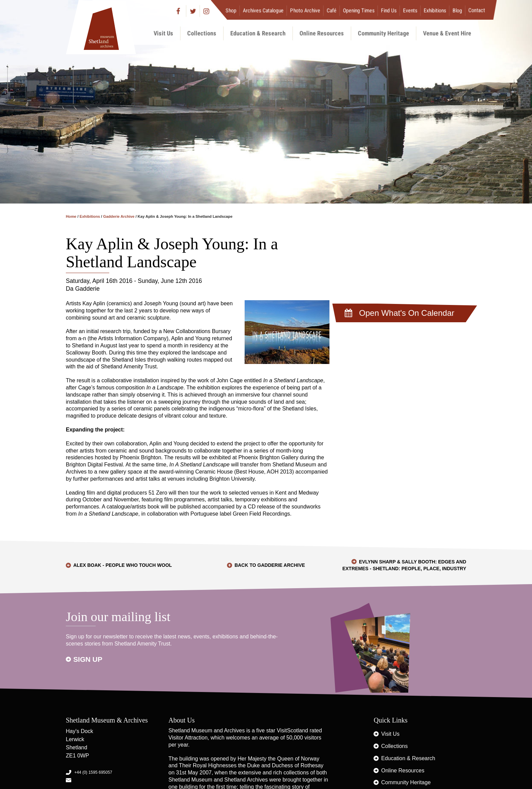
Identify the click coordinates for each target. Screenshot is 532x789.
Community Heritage (384, 33)
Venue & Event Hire (447, 33)
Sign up (88, 659)
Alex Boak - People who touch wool (123, 565)
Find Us (389, 10)
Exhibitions (435, 10)
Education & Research (258, 33)
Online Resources (322, 33)
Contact (477, 10)
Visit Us (164, 33)
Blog (457, 10)
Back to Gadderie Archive (270, 565)
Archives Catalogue (263, 10)
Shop (231, 10)
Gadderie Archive (119, 216)
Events (410, 10)
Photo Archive (305, 10)
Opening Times (359, 10)
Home (71, 216)
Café (332, 10)
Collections (202, 33)
